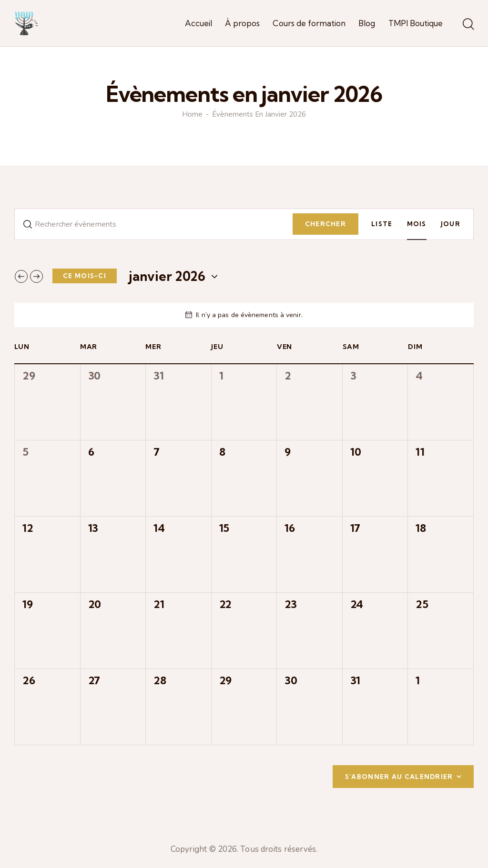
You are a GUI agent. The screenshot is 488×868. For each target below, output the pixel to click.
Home (192, 115)
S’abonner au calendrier (399, 777)
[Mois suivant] (36, 276)
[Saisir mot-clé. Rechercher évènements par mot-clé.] (154, 224)
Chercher (325, 224)
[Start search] (468, 25)
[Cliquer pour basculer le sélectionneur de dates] (167, 276)
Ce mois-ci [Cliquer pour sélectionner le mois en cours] (85, 276)
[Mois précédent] (21, 276)
